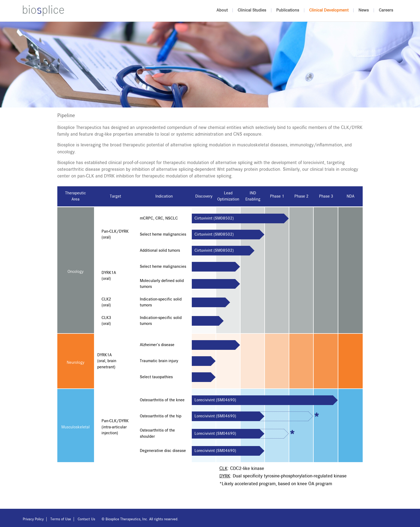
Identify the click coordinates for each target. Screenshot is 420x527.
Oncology (76, 272)
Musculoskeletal (76, 427)
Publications (288, 10)
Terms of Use (61, 519)
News (364, 10)
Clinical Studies (252, 10)
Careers (386, 10)
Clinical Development (329, 10)
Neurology (76, 363)
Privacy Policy (33, 519)
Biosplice (43, 11)
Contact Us (86, 519)
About (222, 10)
